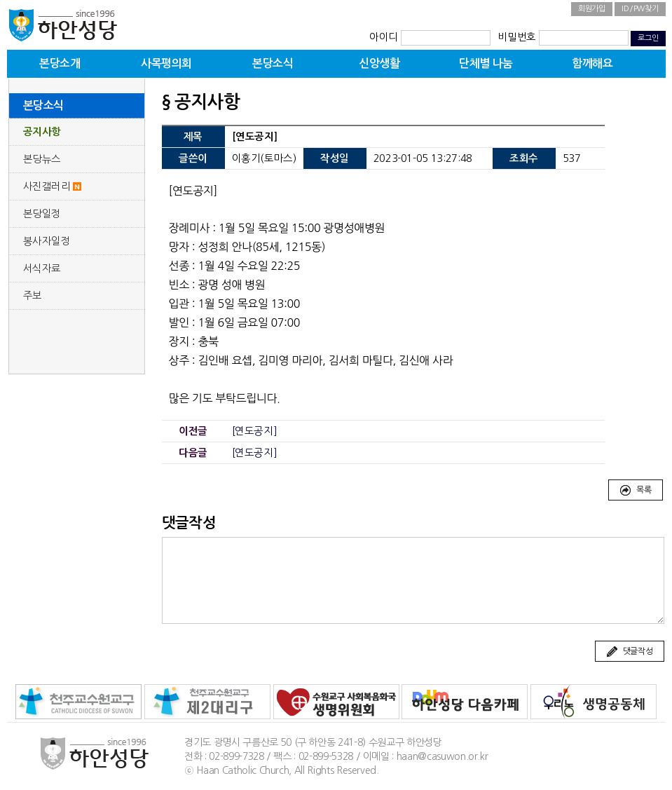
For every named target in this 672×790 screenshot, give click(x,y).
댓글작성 (630, 652)
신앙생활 (379, 63)
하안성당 (63, 25)
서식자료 (42, 268)
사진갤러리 (47, 186)
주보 (33, 296)
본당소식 (273, 63)
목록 (635, 491)
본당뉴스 (42, 159)
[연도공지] (255, 431)
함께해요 (592, 63)
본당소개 (60, 63)
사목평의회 (166, 63)
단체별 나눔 (486, 63)
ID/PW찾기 (640, 9)
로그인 (648, 38)
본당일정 (42, 214)
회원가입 (592, 9)
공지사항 (42, 132)
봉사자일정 (47, 241)
